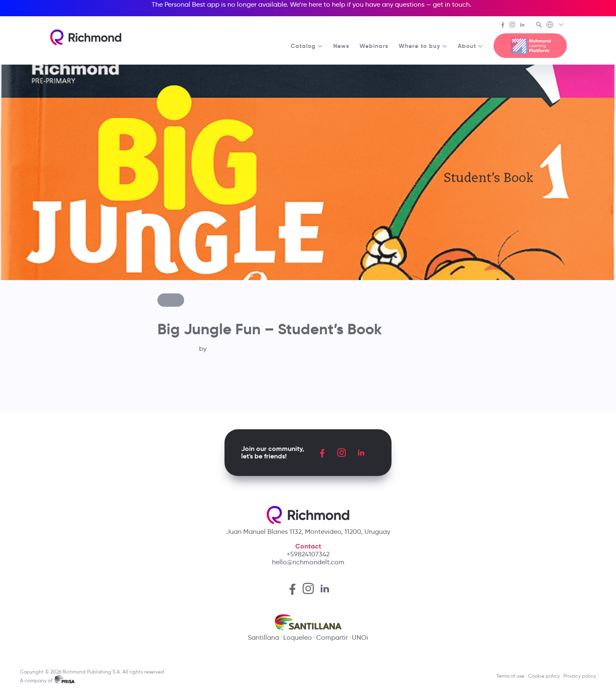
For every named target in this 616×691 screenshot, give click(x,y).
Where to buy (423, 46)
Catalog (307, 46)
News (341, 46)
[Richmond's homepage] (86, 37)
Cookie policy (544, 676)
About (471, 46)
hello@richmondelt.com (308, 562)
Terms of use (510, 676)
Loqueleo (298, 637)
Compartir (332, 637)
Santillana (263, 637)
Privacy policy (580, 676)
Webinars (374, 46)
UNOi (360, 637)
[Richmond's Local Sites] (555, 25)
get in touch (451, 4)
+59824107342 (308, 554)
